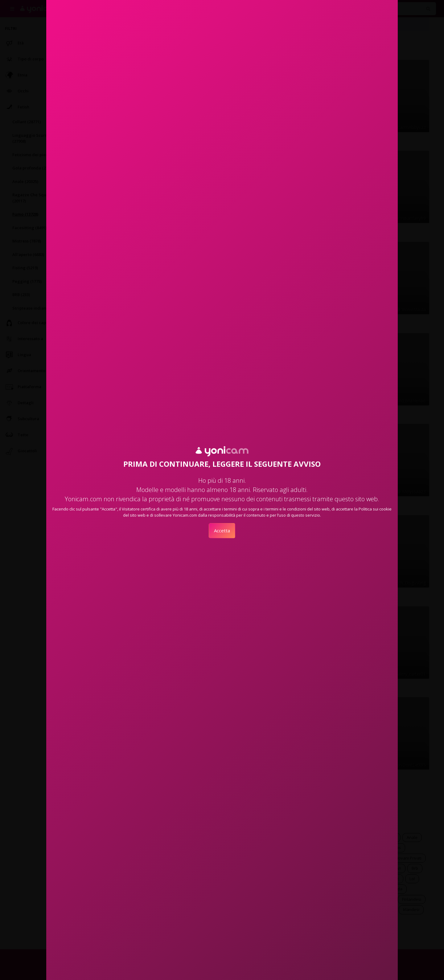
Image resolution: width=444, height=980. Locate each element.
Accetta (222, 531)
